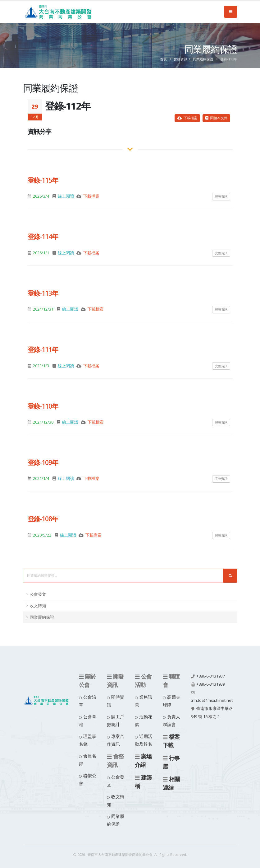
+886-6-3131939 (211, 684)
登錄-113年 (43, 293)
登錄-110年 (43, 406)
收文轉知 (38, 606)
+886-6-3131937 (211, 676)
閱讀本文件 (216, 118)
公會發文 (38, 594)
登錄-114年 (43, 237)
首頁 (163, 59)
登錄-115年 (43, 180)
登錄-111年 (43, 350)
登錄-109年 (43, 462)
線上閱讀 (66, 196)
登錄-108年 (43, 519)
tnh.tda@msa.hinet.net (212, 700)
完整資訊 (221, 196)
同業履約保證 (203, 59)
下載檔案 (187, 118)
